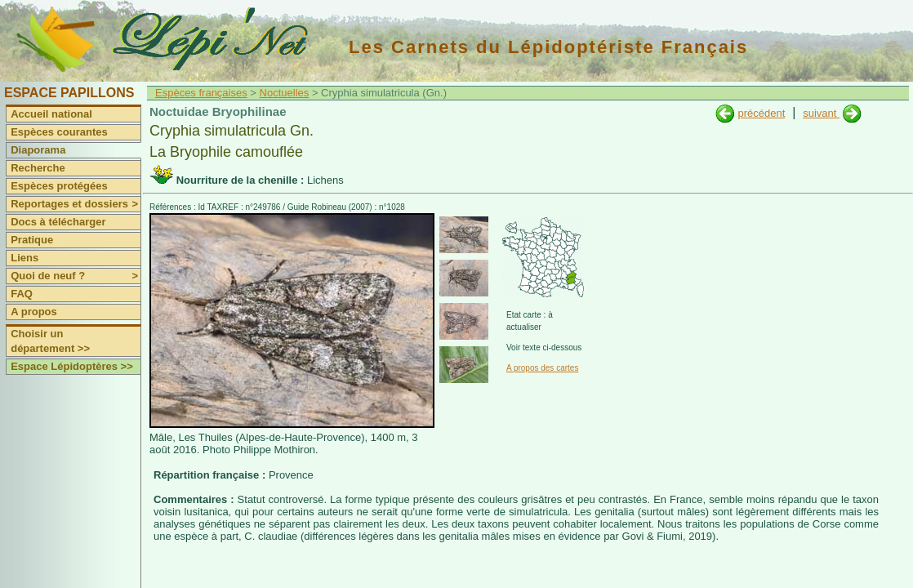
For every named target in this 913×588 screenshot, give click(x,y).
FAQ (22, 294)
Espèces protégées (59, 186)
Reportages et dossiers (76, 204)
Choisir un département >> (50, 341)
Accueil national (51, 114)
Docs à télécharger (58, 222)
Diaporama (38, 150)
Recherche (38, 168)
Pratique (32, 240)
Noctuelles (285, 93)
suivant (821, 113)
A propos (34, 312)
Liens (24, 258)
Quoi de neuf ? (76, 276)
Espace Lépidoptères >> (72, 366)
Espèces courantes (59, 132)
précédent (761, 113)
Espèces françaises (201, 93)
